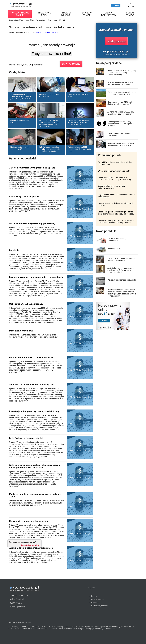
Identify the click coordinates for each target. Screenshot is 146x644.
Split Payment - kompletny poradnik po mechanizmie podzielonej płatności (50, 149)
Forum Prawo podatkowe (39, 20)
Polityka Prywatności (100, 606)
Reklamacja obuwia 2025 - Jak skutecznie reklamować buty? (120, 103)
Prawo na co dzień (44, 14)
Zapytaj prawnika (30, 545)
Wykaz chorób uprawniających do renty (114, 171)
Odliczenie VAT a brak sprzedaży (26, 304)
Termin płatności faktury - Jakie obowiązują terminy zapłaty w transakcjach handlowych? (49, 123)
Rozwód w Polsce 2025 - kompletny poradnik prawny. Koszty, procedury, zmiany (122, 73)
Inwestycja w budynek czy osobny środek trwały (34, 411)
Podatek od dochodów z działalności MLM (31, 358)
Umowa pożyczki (114, 248)
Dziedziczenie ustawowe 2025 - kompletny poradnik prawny (120, 83)
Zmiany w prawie (87, 14)
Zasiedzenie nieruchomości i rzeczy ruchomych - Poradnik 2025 (122, 93)
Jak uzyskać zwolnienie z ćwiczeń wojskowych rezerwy (112, 187)
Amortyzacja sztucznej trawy (24, 197)
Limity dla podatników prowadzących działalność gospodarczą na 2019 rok (21, 96)
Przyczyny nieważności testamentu (122, 280)
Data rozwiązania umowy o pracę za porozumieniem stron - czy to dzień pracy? (115, 178)
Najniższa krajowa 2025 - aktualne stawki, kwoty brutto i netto (80, 149)
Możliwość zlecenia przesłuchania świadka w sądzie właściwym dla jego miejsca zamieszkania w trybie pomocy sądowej (122, 293)
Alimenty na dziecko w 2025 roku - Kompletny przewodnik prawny (121, 113)
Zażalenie (14, 250)
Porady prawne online (20, 14)
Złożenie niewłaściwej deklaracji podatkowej (32, 223)
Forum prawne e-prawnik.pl (47, 32)
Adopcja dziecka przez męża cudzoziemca (31, 548)
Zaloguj (131, 5)
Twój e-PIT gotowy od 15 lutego (20, 121)
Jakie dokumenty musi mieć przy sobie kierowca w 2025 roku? (121, 144)
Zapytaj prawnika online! (51, 54)
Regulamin (96, 603)
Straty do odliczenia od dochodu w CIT (19, 148)
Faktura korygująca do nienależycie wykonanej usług (37, 277)
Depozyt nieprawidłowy (21, 331)
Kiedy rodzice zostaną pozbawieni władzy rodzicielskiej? (121, 259)
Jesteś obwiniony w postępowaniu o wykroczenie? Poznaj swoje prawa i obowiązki (121, 270)
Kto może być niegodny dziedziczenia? (117, 240)
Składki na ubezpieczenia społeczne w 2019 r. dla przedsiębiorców (78, 122)
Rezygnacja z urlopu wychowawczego (29, 521)
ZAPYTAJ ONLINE (71, 64)
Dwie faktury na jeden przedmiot (26, 438)
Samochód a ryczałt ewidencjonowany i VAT (32, 384)
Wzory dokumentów (109, 14)
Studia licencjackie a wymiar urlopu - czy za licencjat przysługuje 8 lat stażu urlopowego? (116, 213)
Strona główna (14, 20)
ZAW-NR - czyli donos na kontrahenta (49, 95)
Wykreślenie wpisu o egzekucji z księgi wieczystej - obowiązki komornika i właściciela (36, 466)
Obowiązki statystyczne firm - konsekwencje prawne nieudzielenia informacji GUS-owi (116, 222)
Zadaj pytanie (116, 41)
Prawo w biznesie (66, 14)
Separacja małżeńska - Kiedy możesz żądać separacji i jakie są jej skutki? (121, 124)
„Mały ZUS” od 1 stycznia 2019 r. (78, 95)
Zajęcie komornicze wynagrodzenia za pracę (32, 168)
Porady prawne (97, 599)
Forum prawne (130, 14)
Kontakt (94, 596)
